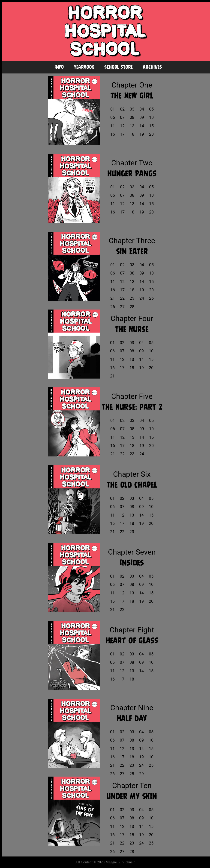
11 (113, 126)
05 (151, 109)
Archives (152, 67)
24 (142, 298)
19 (142, 134)
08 (132, 117)
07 (122, 117)
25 (151, 298)
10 (151, 117)
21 (113, 298)
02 (122, 109)
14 (142, 126)
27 (122, 307)
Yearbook (84, 67)
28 (132, 307)
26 (113, 307)
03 (132, 109)
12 (122, 126)
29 (141, 774)
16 (113, 134)
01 (113, 109)
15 (151, 126)
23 (132, 298)
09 (142, 117)
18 (132, 134)
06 (113, 117)
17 (122, 134)
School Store (118, 67)
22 (122, 298)
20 (151, 134)
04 (142, 109)
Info (59, 67)
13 (132, 126)
